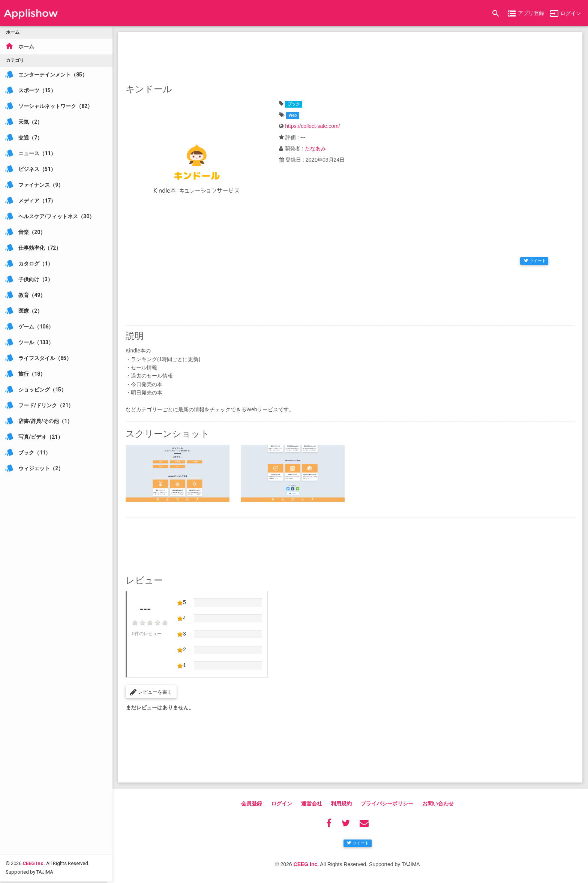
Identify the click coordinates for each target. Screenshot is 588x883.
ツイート (535, 261)
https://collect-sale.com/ (312, 126)
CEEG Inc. (34, 819)
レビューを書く (151, 692)
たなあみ (315, 148)
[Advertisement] (350, 56)
